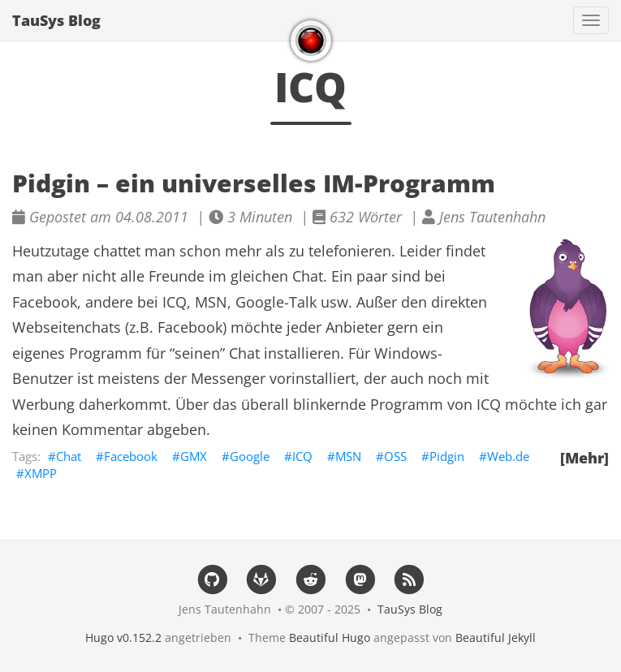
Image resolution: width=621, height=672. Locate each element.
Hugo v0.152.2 (123, 638)
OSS (395, 456)
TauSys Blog (56, 20)
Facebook (131, 456)
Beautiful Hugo (330, 638)
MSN (348, 456)
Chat (69, 456)
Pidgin (447, 456)
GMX (194, 456)
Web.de (508, 456)
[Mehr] (584, 458)
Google (250, 456)
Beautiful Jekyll (496, 638)
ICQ (302, 456)
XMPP (41, 473)
